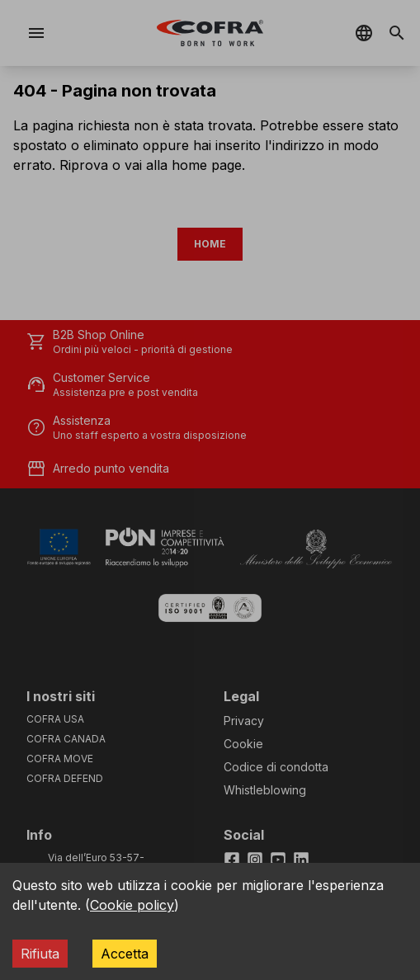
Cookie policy (132, 905)
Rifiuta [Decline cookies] (40, 954)
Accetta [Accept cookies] (125, 954)
